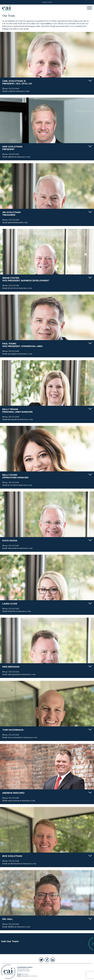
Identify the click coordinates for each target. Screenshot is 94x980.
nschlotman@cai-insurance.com (22, 864)
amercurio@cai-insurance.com (21, 800)
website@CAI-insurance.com (29, 976)
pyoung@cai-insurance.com (20, 354)
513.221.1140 (14, 88)
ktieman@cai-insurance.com (20, 419)
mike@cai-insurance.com (19, 157)
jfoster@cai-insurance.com (20, 288)
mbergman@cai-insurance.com (22, 674)
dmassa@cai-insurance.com (20, 548)
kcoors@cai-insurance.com (20, 485)
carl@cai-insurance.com (19, 91)
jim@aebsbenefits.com (18, 222)
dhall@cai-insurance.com (19, 927)
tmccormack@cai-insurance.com (22, 737)
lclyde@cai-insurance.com (19, 611)
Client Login (47, 2)
